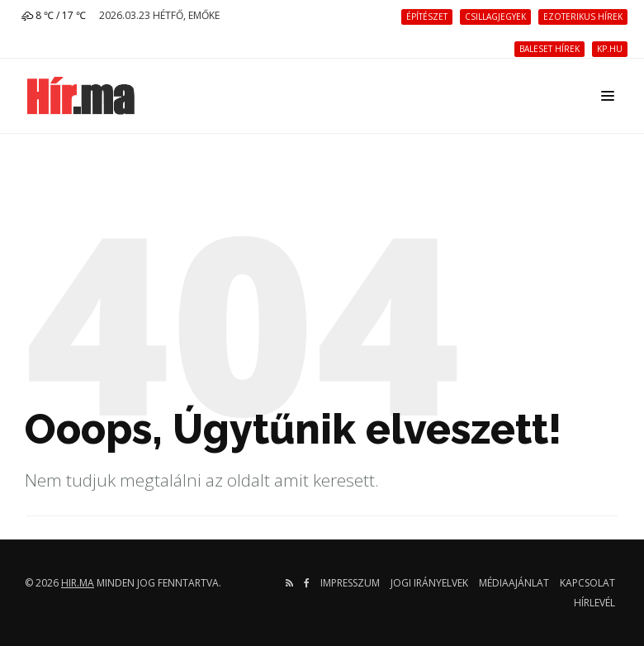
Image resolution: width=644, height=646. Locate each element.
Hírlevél (594, 603)
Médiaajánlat (514, 583)
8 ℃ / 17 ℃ (54, 15)
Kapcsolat (587, 583)
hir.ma (78, 583)
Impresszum (350, 583)
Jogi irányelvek (429, 583)
